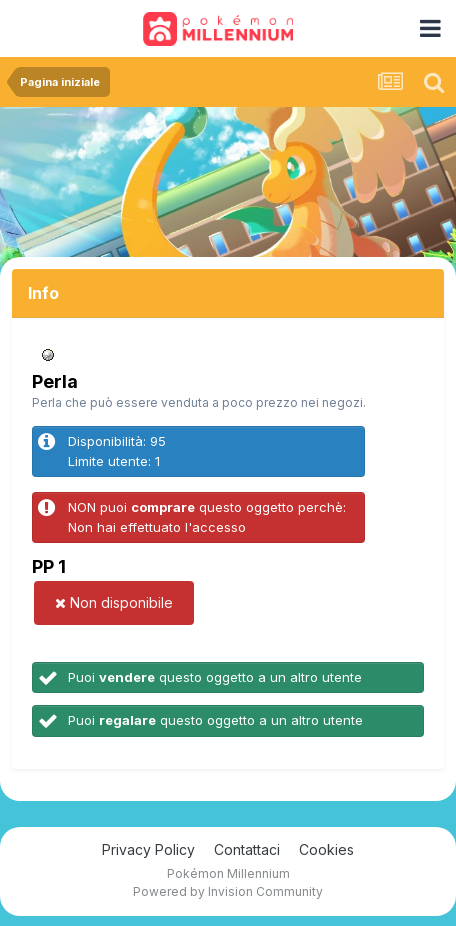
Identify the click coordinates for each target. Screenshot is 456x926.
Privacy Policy (148, 849)
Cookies (326, 849)
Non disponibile (114, 602)
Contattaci (247, 849)
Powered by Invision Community (228, 891)
